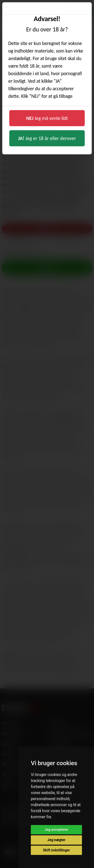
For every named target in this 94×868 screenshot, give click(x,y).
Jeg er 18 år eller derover (47, 138)
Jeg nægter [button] (56, 840)
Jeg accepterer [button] (56, 830)
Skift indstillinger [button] (56, 850)
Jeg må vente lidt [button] (47, 118)
